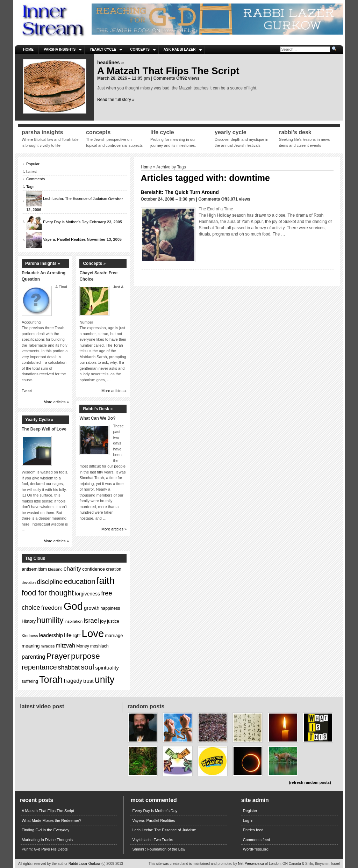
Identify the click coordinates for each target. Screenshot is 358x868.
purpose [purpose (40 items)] (85, 656)
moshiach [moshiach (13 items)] (99, 646)
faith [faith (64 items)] (106, 581)
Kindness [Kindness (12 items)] (30, 636)
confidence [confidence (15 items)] (94, 569)
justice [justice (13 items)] (113, 621)
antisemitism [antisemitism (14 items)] (34, 569)
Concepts (143, 50)
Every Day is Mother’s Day (66, 222)
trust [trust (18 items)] (88, 681)
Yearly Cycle (106, 50)
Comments (35, 179)
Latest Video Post (42, 706)
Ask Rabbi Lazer (183, 50)
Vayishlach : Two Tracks (153, 840)
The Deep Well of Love (44, 429)
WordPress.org (256, 849)
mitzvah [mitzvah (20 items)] (65, 645)
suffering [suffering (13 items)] (30, 681)
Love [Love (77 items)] (93, 633)
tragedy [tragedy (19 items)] (73, 681)
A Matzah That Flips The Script (168, 71)
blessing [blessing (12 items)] (55, 569)
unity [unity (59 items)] (105, 680)
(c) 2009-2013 (112, 864)
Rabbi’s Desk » (98, 409)
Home (28, 49)
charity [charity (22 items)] (72, 569)
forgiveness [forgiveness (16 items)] (87, 594)
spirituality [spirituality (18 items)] (107, 668)
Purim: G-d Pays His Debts (45, 849)
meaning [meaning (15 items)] (31, 646)
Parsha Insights (63, 50)
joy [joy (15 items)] (103, 621)
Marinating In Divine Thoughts (47, 840)
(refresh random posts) (310, 782)
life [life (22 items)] (68, 635)
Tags (30, 187)
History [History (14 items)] (29, 621)
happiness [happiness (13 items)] (110, 608)
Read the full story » (116, 100)
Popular (33, 164)
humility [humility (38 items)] (50, 620)
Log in (248, 820)
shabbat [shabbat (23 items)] (69, 667)
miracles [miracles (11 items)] (48, 646)
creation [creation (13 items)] (114, 569)
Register (250, 811)
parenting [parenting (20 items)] (34, 657)
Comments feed (257, 840)
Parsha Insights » (42, 263)
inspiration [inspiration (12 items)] (73, 621)
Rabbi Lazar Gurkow (85, 864)
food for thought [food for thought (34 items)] (48, 593)
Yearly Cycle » (39, 420)
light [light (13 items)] (77, 636)
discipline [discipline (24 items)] (50, 582)
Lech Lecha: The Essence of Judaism (75, 199)
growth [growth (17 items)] (92, 608)
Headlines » (110, 63)
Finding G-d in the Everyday (45, 830)
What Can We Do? (97, 418)
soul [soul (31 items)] (87, 667)
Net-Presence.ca (252, 864)
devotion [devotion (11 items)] (29, 583)
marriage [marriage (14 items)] (114, 635)
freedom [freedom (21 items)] (52, 608)
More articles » (56, 402)
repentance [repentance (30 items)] (39, 667)
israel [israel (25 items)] (91, 620)
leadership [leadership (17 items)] (51, 635)
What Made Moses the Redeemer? (52, 820)
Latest (31, 172)
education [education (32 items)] (80, 581)
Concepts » (94, 263)
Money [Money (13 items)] (83, 646)
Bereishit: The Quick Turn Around (180, 192)
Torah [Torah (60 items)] (51, 680)
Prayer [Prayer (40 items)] (58, 656)
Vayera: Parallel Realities (64, 239)
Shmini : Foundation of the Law (159, 849)
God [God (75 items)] (73, 606)
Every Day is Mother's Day (155, 811)
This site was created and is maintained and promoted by (193, 864)
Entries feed (253, 830)
